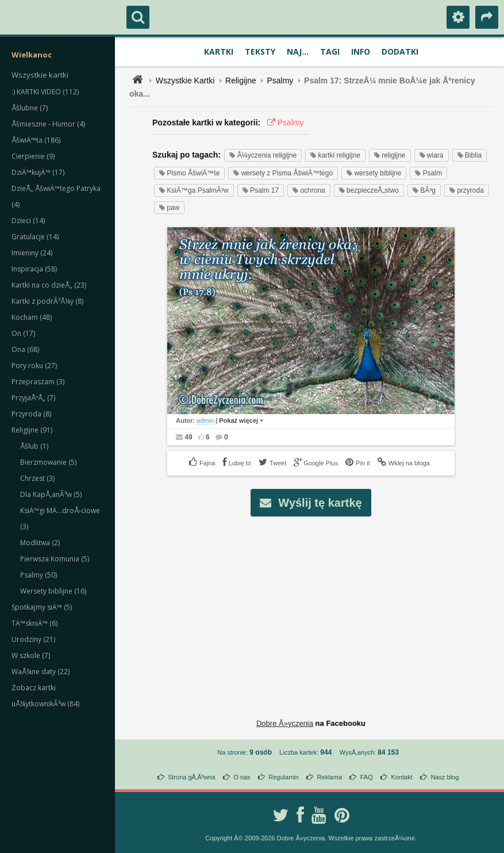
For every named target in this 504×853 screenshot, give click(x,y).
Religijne (241, 81)
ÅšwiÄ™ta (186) (36, 140)
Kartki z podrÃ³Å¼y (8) (47, 301)
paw (169, 208)
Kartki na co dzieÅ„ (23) (49, 285)
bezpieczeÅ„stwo (369, 190)
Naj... (298, 51)
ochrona (309, 190)
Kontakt (401, 777)
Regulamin (284, 777)
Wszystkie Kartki (185, 81)
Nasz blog (445, 777)
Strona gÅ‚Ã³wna (192, 777)
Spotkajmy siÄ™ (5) (42, 607)
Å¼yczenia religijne (263, 155)
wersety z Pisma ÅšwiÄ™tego (283, 173)
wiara (432, 155)
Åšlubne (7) (30, 108)
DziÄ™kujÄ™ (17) (38, 172)
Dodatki (400, 51)
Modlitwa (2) (40, 543)
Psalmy (280, 81)
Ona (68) (25, 349)
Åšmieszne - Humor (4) (48, 124)
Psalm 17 (261, 190)
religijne (390, 155)
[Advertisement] (318, 609)
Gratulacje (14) (35, 237)
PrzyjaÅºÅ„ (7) (33, 398)
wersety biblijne (374, 173)
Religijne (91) (32, 430)
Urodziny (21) (33, 639)
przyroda (467, 190)
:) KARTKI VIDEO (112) (45, 92)
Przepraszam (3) (38, 382)
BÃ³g (424, 190)
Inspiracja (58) (34, 269)
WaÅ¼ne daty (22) (41, 672)
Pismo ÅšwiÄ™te (189, 173)
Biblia (470, 155)
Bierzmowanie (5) (48, 462)
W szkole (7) (31, 655)
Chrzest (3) (37, 478)
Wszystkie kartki (40, 75)
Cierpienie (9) (33, 156)
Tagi (330, 51)
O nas (242, 777)
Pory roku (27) (34, 366)
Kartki (219, 51)
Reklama (330, 777)
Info (361, 51)
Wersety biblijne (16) (53, 591)
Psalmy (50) (39, 575)
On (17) (23, 333)
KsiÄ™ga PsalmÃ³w (194, 190)
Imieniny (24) (32, 253)
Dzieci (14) (28, 221)
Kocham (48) (32, 317)
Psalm (428, 173)
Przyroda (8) (31, 414)
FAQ (367, 777)
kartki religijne (335, 155)
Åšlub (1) (34, 446)
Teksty (260, 51)
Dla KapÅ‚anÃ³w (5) (51, 494)
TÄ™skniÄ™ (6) (34, 623)
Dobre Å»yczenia (285, 723)
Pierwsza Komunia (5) (55, 559)
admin (205, 420)
